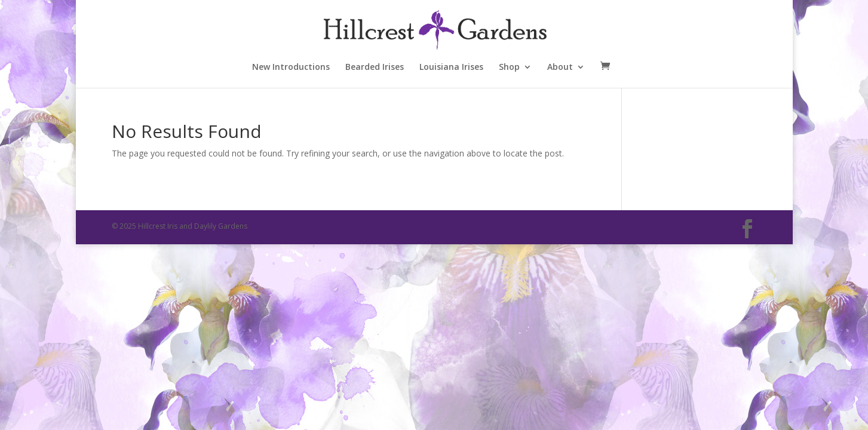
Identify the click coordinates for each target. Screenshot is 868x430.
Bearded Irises (375, 67)
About (560, 67)
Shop (509, 67)
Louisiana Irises (451, 67)
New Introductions (291, 67)
